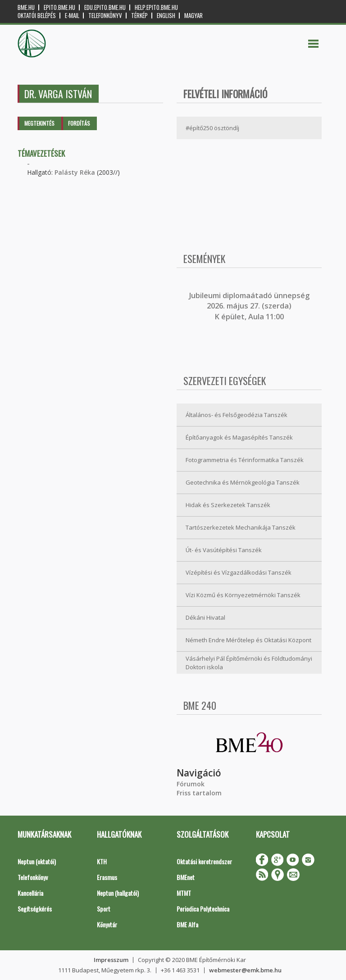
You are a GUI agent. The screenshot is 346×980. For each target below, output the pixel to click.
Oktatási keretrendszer (204, 861)
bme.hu (26, 7)
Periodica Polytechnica (203, 909)
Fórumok (191, 784)
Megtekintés (39, 123)
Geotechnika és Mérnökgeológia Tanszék (243, 482)
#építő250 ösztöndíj (212, 128)
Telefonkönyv (105, 16)
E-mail (72, 16)
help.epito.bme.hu (156, 7)
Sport (104, 909)
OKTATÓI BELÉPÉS (37, 16)
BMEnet (186, 877)
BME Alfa (187, 924)
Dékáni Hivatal (205, 617)
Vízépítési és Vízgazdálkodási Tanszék (239, 572)
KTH (102, 861)
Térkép (139, 16)
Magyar (193, 16)
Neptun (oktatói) (37, 861)
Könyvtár (107, 924)
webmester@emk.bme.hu (245, 970)
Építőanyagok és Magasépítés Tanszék (239, 437)
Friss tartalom (199, 793)
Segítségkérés (35, 909)
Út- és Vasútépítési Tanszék (224, 550)
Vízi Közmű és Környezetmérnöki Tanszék (243, 595)
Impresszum (111, 960)
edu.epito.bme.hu (105, 7)
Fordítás (79, 123)
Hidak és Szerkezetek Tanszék (228, 505)
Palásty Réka (75, 172)
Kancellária (30, 893)
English (166, 16)
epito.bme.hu (59, 7)
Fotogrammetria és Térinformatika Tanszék (245, 460)
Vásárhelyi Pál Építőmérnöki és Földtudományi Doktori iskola (249, 663)
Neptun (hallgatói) (118, 893)
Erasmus (107, 877)
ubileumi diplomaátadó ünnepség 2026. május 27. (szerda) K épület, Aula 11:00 (250, 306)
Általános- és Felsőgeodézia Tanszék (237, 415)
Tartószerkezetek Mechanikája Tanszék (241, 527)
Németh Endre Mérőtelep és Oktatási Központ (248, 640)
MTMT (184, 893)
